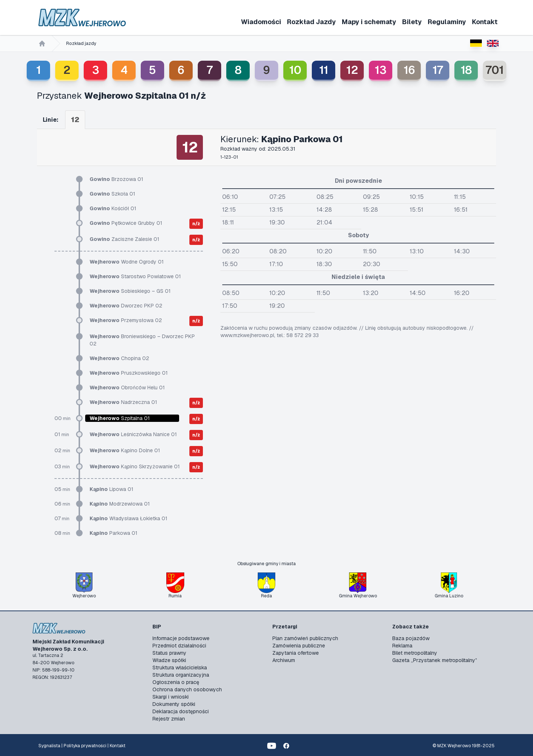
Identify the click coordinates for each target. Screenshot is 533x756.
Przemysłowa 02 (126, 320)
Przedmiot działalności (179, 646)
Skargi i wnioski (171, 697)
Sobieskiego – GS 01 (130, 291)
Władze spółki (169, 660)
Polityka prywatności (85, 746)
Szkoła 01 (112, 194)
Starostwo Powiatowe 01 (135, 276)
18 (466, 70)
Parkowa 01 (114, 533)
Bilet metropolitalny (415, 653)
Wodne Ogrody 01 (127, 262)
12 (352, 70)
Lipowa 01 (111, 489)
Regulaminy (447, 22)
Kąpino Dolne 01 (125, 450)
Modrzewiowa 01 (120, 504)
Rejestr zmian (169, 719)
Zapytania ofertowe (296, 653)
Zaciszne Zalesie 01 (124, 239)
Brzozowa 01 (116, 179)
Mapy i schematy (369, 22)
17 (438, 70)
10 (295, 70)
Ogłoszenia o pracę (176, 682)
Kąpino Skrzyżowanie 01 (135, 466)
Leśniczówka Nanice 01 (133, 434)
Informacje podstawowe (181, 638)
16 (409, 70)
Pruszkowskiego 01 (129, 373)
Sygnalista (49, 746)
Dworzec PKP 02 (126, 306)
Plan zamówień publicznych (305, 638)
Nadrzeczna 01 (123, 402)
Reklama (402, 646)
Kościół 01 (113, 208)
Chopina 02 (119, 358)
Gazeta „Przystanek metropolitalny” (435, 660)
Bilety (412, 22)
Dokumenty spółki (174, 704)
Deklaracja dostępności (181, 711)
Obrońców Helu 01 (127, 388)
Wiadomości (261, 22)
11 (324, 70)
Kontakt (485, 22)
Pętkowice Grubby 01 (126, 223)
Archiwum (284, 660)
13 (381, 70)
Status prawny (169, 653)
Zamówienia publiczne (299, 646)
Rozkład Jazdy (311, 22)
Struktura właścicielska (180, 668)
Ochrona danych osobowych (187, 689)
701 (495, 70)
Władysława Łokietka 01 (128, 518)
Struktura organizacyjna (181, 675)
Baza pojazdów (411, 638)
